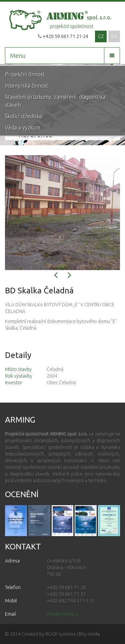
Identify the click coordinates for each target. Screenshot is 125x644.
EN (114, 36)
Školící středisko (24, 116)
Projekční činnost (25, 74)
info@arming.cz (63, 614)
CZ (101, 36)
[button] (56, 277)
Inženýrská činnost (27, 86)
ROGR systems (60, 634)
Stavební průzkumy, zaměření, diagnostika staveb (55, 101)
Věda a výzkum (23, 128)
